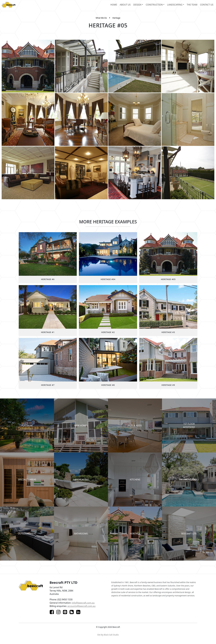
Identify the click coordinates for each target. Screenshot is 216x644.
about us (125, 5)
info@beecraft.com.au (83, 603)
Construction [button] (154, 5)
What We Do (101, 18)
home (114, 5)
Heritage (116, 18)
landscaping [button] (175, 5)
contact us (207, 5)
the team (192, 5)
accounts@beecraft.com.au (81, 606)
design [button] (137, 5)
